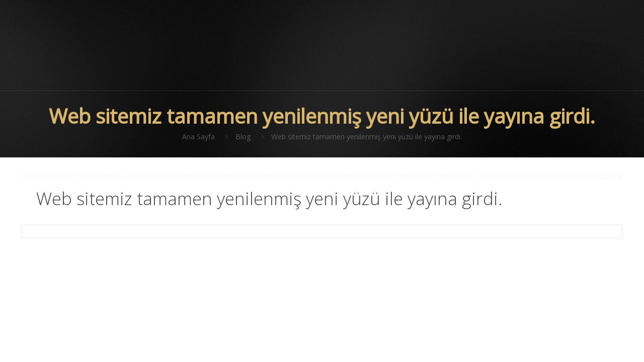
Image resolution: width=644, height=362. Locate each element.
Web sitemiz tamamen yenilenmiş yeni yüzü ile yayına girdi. (367, 137)
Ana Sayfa (198, 137)
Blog (243, 137)
